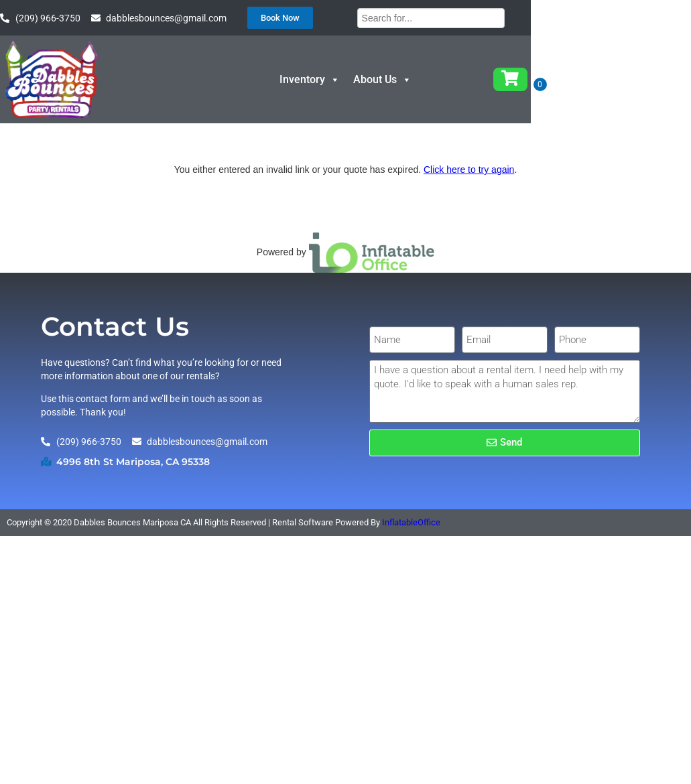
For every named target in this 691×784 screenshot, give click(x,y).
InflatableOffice (411, 570)
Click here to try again (469, 217)
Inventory (414, 92)
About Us (486, 92)
